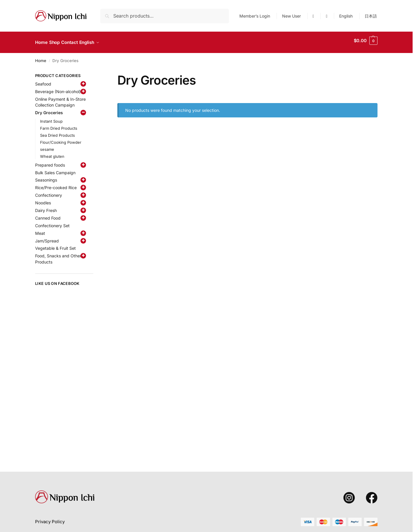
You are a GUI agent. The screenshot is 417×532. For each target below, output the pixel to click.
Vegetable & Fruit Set (55, 245)
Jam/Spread (47, 237)
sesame (47, 146)
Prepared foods (50, 161)
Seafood (43, 81)
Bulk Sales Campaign (55, 169)
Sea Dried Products (58, 132)
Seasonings (46, 177)
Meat (40, 230)
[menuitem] (346, 16)
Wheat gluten (52, 153)
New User (291, 16)
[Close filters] (95, 73)
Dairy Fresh (46, 207)
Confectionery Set (52, 222)
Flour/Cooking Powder (61, 139)
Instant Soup (51, 118)
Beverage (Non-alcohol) (58, 88)
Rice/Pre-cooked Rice (56, 184)
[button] (366, 41)
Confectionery (49, 192)
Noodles (43, 200)
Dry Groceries (49, 109)
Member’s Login (255, 16)
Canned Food (48, 215)
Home (41, 57)
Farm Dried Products (59, 125)
